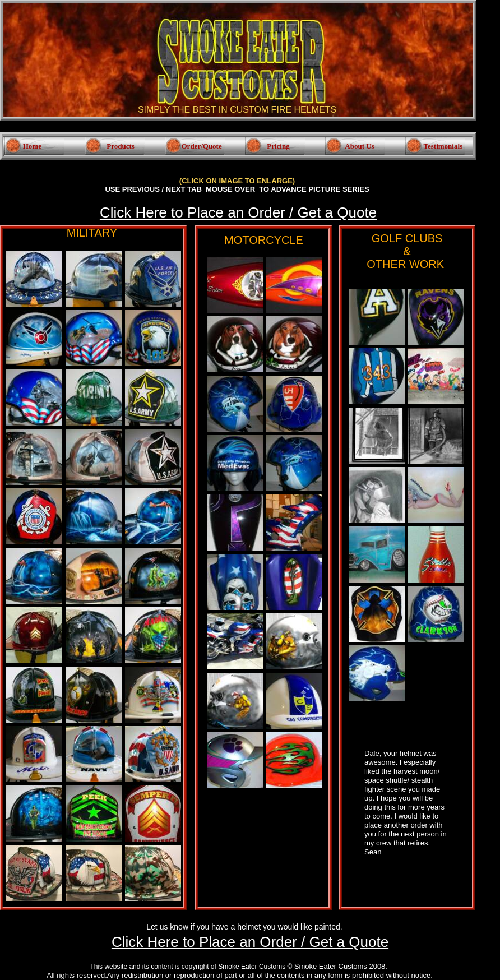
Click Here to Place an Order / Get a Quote (238, 212)
